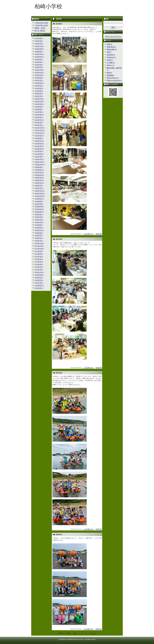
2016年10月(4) (39, 275)
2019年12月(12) (40, 191)
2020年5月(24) (39, 178)
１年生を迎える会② (41, 23)
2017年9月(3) (39, 251)
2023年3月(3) (39, 91)
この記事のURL (88, 234)
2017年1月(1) (39, 270)
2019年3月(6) (39, 214)
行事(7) (109, 52)
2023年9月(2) (39, 78)
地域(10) (109, 73)
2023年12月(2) (39, 70)
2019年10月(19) (40, 196)
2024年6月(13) (39, 57)
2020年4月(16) (39, 180)
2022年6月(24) (39, 115)
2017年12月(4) (39, 243)
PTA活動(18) (111, 63)
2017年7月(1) (39, 257)
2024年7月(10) (39, 54)
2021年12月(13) (40, 128)
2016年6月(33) (39, 285)
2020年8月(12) (39, 170)
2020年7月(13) (39, 172)
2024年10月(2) (39, 49)
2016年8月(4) (39, 280)
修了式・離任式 (40, 31)
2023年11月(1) (39, 73)
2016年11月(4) (39, 272)
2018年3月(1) (39, 235)
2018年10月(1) (39, 222)
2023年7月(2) (39, 80)
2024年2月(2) (39, 67)
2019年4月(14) (39, 212)
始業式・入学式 (40, 28)
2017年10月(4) (39, 249)
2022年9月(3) (39, 107)
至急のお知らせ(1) (113, 78)
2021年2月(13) (39, 154)
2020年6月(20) (39, 175)
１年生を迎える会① (41, 25)
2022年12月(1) (39, 99)
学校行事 (99, 234)
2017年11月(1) (39, 246)
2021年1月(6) (39, 157)
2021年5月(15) (39, 146)
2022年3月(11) (39, 120)
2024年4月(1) (39, 62)
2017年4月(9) (39, 264)
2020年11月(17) (40, 162)
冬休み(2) (110, 60)
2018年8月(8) (39, 228)
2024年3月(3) (39, 65)
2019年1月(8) (39, 220)
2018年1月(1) (39, 241)
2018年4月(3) (39, 233)
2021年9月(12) (39, 136)
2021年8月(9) (39, 138)
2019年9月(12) (39, 199)
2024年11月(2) (39, 46)
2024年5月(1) (39, 59)
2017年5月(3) (39, 262)
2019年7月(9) (39, 204)
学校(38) (109, 44)
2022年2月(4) (39, 122)
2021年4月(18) (39, 149)
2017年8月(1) (39, 254)
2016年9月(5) (39, 278)
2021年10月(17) (40, 133)
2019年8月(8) (39, 201)
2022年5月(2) (39, 117)
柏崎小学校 (48, 6)
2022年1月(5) (39, 125)
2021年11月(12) (40, 130)
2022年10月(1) (39, 104)
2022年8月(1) (39, 109)
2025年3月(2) (39, 41)
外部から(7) (111, 65)
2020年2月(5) (39, 186)
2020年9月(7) (39, 167)
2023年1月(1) (39, 96)
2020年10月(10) (40, 165)
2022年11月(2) (39, 101)
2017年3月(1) (39, 267)
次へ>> (94, 633)
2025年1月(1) (39, 44)
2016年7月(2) (39, 283)
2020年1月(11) (39, 188)
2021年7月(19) (39, 141)
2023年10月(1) (39, 75)
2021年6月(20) (39, 144)
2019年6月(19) (39, 207)
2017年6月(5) (39, 259)
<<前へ (75, 633)
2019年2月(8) (39, 217)
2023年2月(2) (39, 94)
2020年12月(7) (39, 159)
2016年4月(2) (39, 288)
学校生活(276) (111, 57)
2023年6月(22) (39, 83)
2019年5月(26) (39, 209)
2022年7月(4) (39, 112)
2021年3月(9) (39, 151)
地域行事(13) (111, 55)
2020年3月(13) (39, 183)
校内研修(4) (111, 75)
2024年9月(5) (39, 52)
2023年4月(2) (39, 88)
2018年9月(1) (39, 225)
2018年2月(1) (39, 238)
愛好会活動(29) (112, 49)
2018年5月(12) (39, 230)
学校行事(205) (111, 47)
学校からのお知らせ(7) (114, 80)
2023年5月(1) (39, 86)
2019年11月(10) (40, 193)
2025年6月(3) (39, 38)
